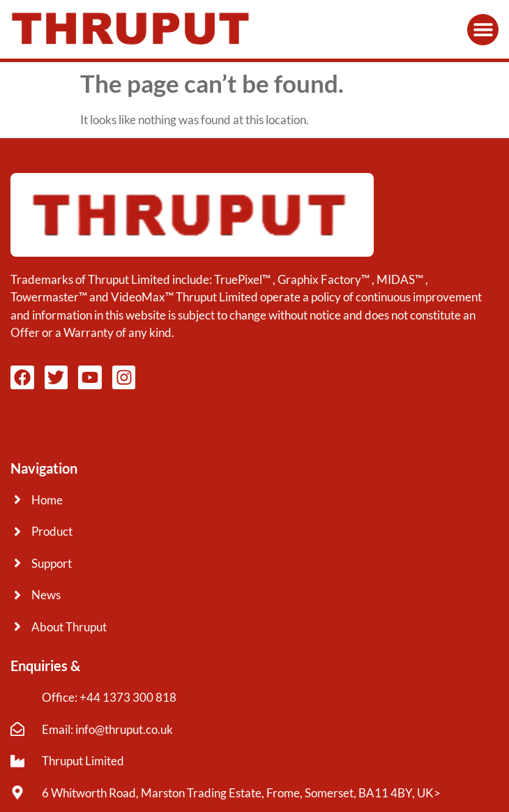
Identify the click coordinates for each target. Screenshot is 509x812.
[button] (483, 30)
